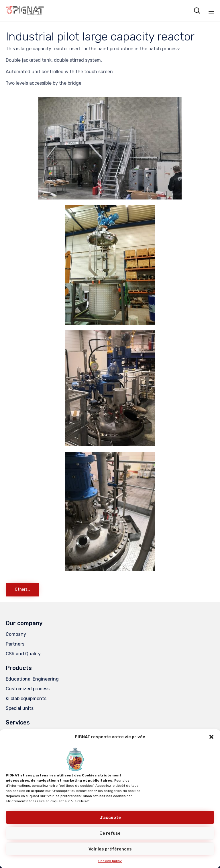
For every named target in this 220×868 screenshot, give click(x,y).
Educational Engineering (32, 679)
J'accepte (110, 817)
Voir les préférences (110, 849)
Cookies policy (110, 861)
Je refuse (110, 833)
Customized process (28, 689)
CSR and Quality (23, 654)
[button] (211, 737)
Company (16, 634)
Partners (15, 644)
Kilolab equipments (26, 699)
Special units (20, 708)
